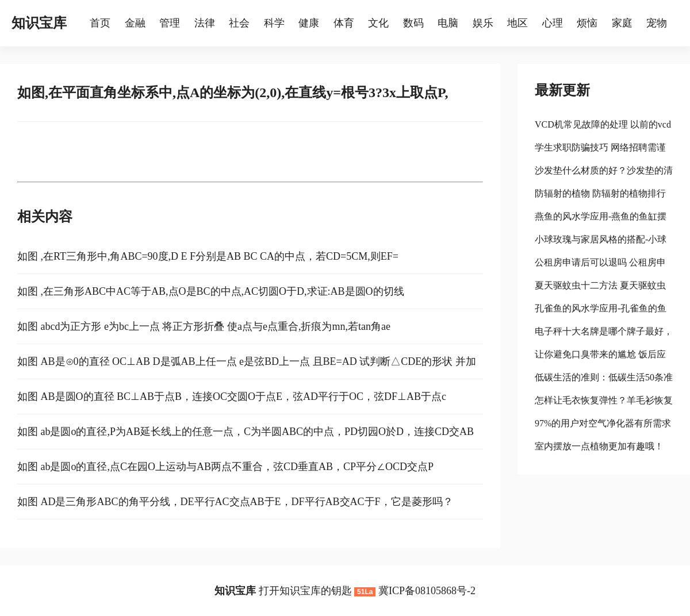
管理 (170, 23)
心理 (553, 23)
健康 (309, 23)
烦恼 (587, 23)
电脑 (448, 23)
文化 (378, 23)
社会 (239, 23)
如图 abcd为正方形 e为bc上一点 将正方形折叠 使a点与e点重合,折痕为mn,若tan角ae (204, 326)
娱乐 (483, 23)
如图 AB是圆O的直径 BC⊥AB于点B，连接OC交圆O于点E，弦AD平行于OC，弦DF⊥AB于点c (232, 396)
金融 (135, 23)
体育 (344, 23)
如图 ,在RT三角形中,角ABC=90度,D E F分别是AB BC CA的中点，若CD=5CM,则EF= (208, 256)
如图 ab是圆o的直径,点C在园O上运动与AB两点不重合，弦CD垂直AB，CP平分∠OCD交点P (225, 467)
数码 (413, 23)
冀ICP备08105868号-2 (427, 591)
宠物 (657, 23)
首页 (100, 23)
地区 (517, 23)
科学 (274, 23)
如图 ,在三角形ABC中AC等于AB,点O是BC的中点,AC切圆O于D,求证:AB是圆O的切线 (211, 291)
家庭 (622, 23)
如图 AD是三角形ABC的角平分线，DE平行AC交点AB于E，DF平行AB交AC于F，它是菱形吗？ (235, 502)
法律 (205, 23)
